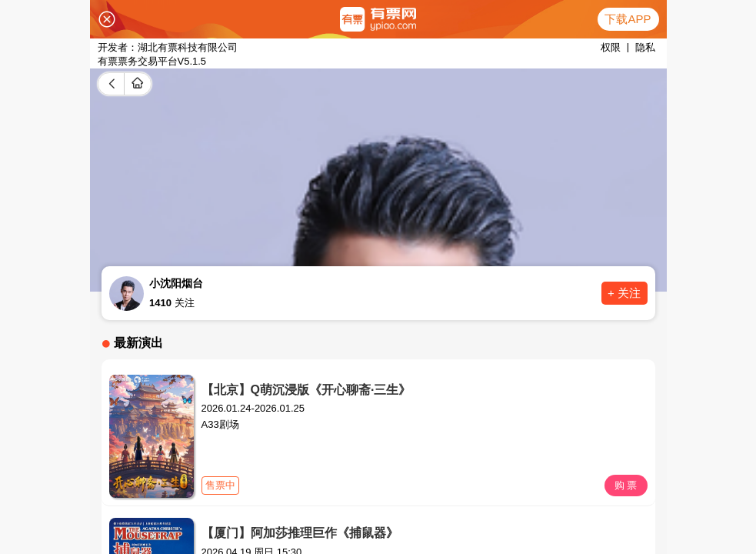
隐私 (645, 47)
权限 (611, 47)
